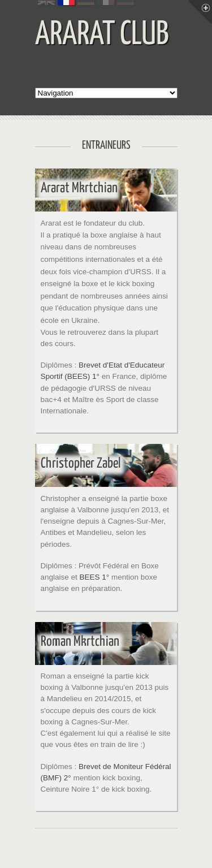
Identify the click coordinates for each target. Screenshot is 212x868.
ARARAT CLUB (102, 35)
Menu (200, 12)
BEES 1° (95, 577)
